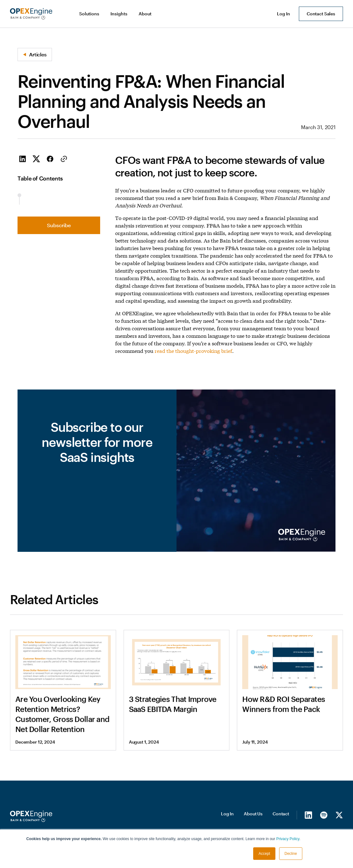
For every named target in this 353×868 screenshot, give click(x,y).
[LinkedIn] (308, 815)
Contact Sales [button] (321, 14)
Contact (281, 814)
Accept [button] (264, 854)
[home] (31, 14)
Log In (227, 814)
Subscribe (59, 225)
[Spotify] (324, 815)
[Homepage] (31, 816)
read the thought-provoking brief (193, 350)
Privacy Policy (288, 839)
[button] (90, 14)
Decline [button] (291, 854)
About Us (253, 814)
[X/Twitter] (339, 815)
